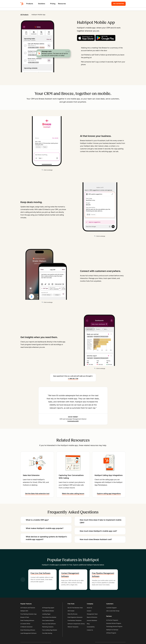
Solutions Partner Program (114, 623)
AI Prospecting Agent (48, 608)
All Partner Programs (112, 620)
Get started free (119, 4)
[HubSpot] (22, 4)
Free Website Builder (48, 611)
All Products (24, 15)
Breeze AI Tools (25, 617)
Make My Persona (72, 614)
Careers (89, 611)
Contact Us (90, 630)
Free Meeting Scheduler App (28, 614)
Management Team (92, 614)
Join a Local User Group (113, 611)
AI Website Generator (26, 627)
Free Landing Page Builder (50, 630)
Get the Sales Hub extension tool (37, 494)
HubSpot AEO (24, 611)
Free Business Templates (75, 621)
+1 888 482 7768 (73, 379)
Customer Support (111, 608)
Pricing (53, 4)
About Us (89, 608)
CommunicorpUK (73, 421)
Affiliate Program (111, 633)
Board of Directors (92, 617)
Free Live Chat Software (40, 573)
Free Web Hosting (47, 633)
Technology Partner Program (114, 627)
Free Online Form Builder (49, 617)
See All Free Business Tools (75, 608)
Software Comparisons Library (76, 624)
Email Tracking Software (27, 621)
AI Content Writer (25, 624)
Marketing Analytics (48, 627)
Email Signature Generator (75, 617)
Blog (88, 624)
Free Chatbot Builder (48, 621)
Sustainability (91, 627)
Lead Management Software (28, 633)
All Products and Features (28, 608)
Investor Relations (92, 621)
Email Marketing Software (28, 630)
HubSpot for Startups (112, 630)
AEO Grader (71, 611)
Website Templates (73, 627)
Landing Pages (46, 614)
